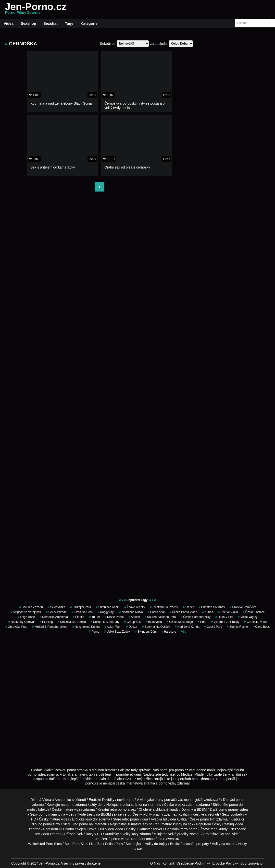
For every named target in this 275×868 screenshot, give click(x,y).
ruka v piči (224, 617)
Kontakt (168, 863)
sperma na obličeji (156, 627)
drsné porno (114, 617)
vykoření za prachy (225, 622)
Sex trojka (133, 844)
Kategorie (89, 23)
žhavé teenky (135, 607)
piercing (46, 622)
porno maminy (50, 814)
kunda (208, 612)
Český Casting (223, 824)
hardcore (169, 632)
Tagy (69, 23)
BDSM (202, 809)
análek (134, 617)
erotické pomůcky (243, 607)
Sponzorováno (251, 863)
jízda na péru (82, 612)
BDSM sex (109, 814)
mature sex (140, 824)
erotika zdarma (186, 805)
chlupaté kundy (167, 809)
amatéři (152, 839)
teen (214, 829)
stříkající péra (81, 607)
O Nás (155, 863)
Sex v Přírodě (56, 612)
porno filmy (51, 824)
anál (228, 834)
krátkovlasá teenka (72, 622)
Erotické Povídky (101, 800)
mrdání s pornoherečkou (50, 627)
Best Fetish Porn (110, 844)
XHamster (144, 829)
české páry (213, 627)
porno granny (229, 809)
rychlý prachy (153, 814)
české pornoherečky (195, 617)
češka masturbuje (180, 622)
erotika (125, 805)
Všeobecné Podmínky (193, 863)
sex (37, 834)
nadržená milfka (131, 612)
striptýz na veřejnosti (26, 612)
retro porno (118, 809)
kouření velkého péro (160, 617)
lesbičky (92, 819)
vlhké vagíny (248, 617)
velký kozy (131, 834)
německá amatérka (54, 617)
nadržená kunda (187, 627)
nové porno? (127, 800)
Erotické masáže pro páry (190, 844)
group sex (132, 622)
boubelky (237, 814)
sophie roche (237, 627)
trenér (188, 607)
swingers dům (146, 632)
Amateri (61, 800)
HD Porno (66, 829)
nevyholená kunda (86, 627)
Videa (9, 23)
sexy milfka (56, 607)
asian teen (113, 627)
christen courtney (212, 607)
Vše (183, 632)
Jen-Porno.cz (36, 10)
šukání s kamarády (105, 622)
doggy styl (106, 612)
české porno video (183, 612)
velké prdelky (178, 834)
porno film (208, 819)
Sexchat (50, 23)
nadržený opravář (22, 622)
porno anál (156, 612)
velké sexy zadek (117, 632)
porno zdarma (76, 805)
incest (195, 814)
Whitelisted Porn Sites (45, 844)
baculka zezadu (31, 607)
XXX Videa (106, 829)
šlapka (79, 617)
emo (202, 622)
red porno (81, 824)
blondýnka (154, 622)
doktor (132, 627)
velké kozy (85, 834)
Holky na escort (224, 844)
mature (68, 809)
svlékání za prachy (164, 607)
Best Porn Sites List (79, 844)
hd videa (169, 819)
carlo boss (261, 627)
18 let (94, 617)
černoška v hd (256, 622)
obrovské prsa (16, 627)
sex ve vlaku (228, 612)
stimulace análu (108, 607)
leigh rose (26, 617)
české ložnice (254, 612)
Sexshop (29, 23)
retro (184, 829)
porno (94, 632)
